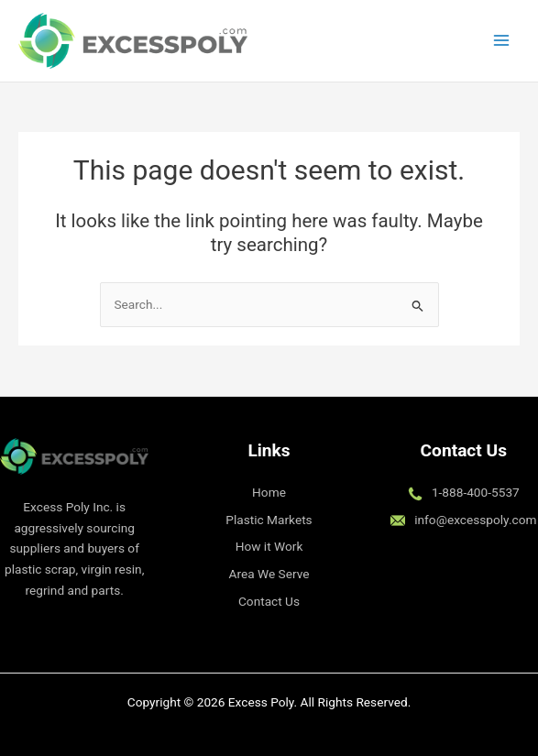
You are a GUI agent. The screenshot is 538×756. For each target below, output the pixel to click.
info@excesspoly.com (475, 520)
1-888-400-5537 (476, 492)
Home (269, 492)
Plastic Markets (269, 520)
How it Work (269, 546)
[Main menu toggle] (502, 41)
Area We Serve (269, 574)
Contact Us (269, 601)
